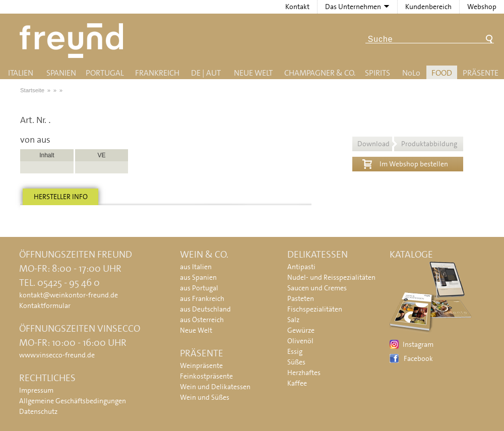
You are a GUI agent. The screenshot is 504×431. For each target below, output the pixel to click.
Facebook (418, 358)
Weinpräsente (201, 365)
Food (442, 73)
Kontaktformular (45, 305)
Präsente (481, 73)
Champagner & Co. (320, 73)
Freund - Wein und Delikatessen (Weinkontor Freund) (73, 41)
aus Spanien (198, 277)
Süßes (296, 362)
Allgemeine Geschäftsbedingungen (73, 401)
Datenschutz (38, 411)
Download (407, 144)
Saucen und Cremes (317, 288)
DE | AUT (206, 73)
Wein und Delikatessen (215, 387)
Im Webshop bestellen (405, 163)
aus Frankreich (202, 298)
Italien (21, 73)
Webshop (482, 7)
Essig (295, 351)
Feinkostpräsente (206, 376)
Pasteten (301, 298)
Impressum (36, 390)
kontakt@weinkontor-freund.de (69, 295)
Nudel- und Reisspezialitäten (331, 277)
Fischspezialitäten (315, 309)
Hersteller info (61, 197)
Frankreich (157, 73)
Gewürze (301, 330)
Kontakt (297, 7)
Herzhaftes (304, 373)
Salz (293, 320)
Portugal (105, 73)
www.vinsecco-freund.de (57, 355)
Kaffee (297, 383)
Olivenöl (300, 341)
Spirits (377, 73)
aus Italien (196, 267)
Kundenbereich (428, 7)
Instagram (418, 344)
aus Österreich (202, 320)
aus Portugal (199, 288)
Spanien (61, 73)
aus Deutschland (205, 309)
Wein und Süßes (205, 397)
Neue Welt (253, 73)
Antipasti (301, 267)
